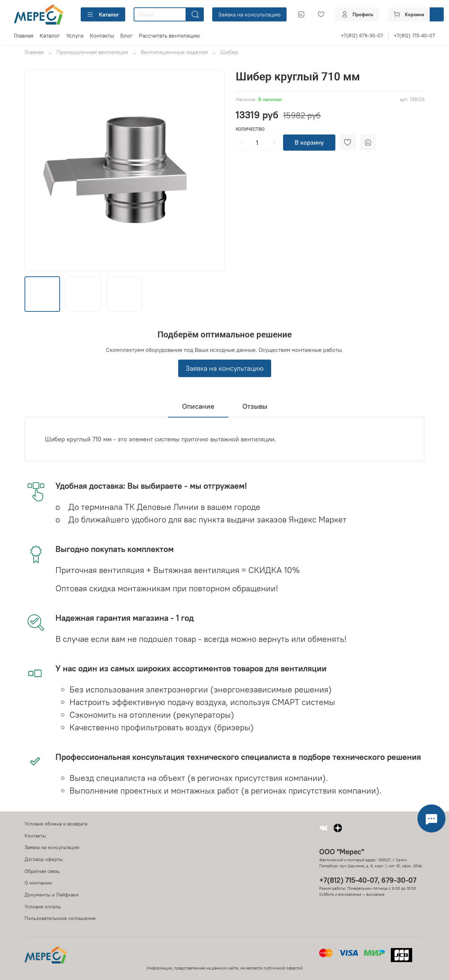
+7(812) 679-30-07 (362, 35)
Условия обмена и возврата (56, 824)
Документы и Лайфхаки (52, 895)
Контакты (102, 35)
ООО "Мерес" (342, 852)
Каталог (103, 14)
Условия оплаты (43, 907)
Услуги (75, 35)
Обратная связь (42, 871)
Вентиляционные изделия (174, 52)
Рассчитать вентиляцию (169, 35)
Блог (126, 35)
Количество (250, 129)
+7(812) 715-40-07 (414, 35)
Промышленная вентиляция (92, 52)
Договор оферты (44, 859)
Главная (24, 35)
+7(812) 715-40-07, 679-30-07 (368, 880)
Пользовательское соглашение (60, 918)
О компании (38, 883)
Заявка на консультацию (249, 14)
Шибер (229, 52)
